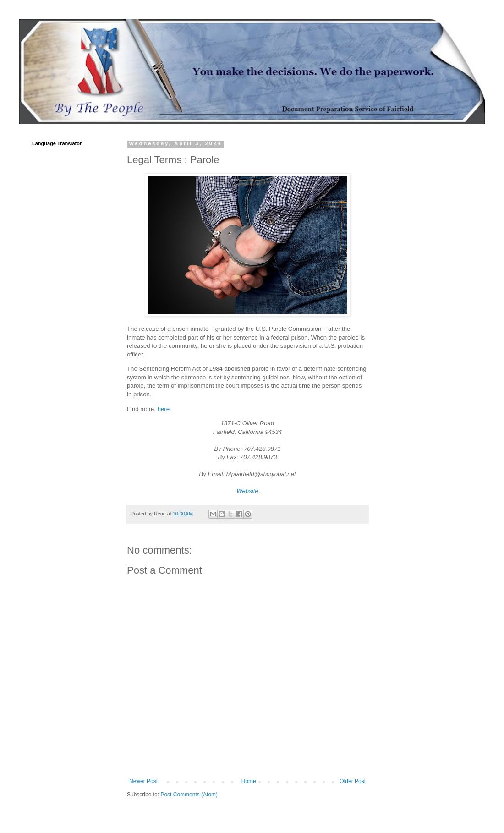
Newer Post (143, 781)
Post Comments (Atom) (189, 795)
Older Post (353, 781)
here (164, 409)
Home (249, 781)
